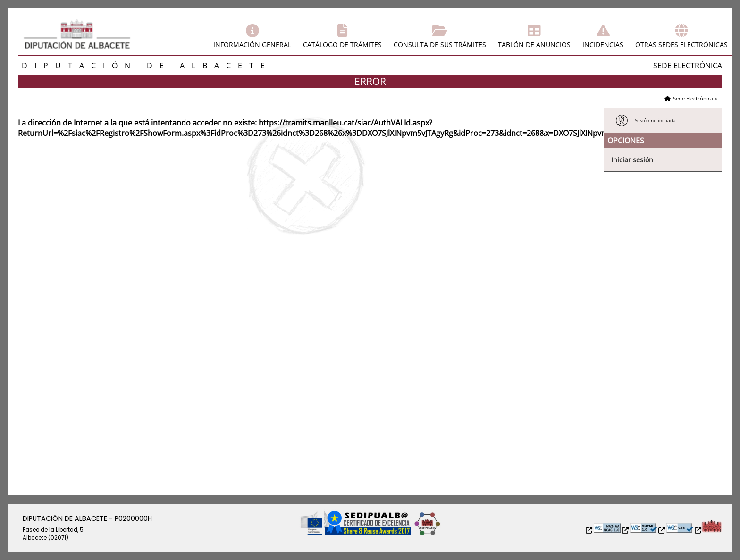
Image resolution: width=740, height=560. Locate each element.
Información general (252, 45)
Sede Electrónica (693, 98)
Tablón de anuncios (534, 45)
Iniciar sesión (632, 160)
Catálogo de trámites (342, 45)
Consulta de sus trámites (440, 45)
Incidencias (603, 45)
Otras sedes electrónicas (681, 45)
